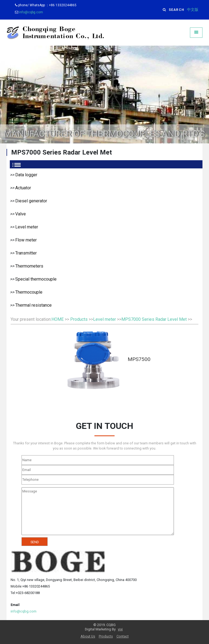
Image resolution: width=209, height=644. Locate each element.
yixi (120, 629)
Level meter (27, 227)
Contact (123, 636)
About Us (88, 636)
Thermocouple (29, 292)
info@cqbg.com (31, 12)
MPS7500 (139, 359)
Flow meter (26, 240)
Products (79, 319)
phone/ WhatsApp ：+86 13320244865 (46, 5)
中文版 (193, 10)
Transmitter (26, 253)
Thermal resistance (33, 305)
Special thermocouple (36, 279)
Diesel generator (31, 201)
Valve (21, 214)
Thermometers (29, 266)
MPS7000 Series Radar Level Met (154, 319)
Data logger (26, 175)
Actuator (23, 188)
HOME (58, 319)
